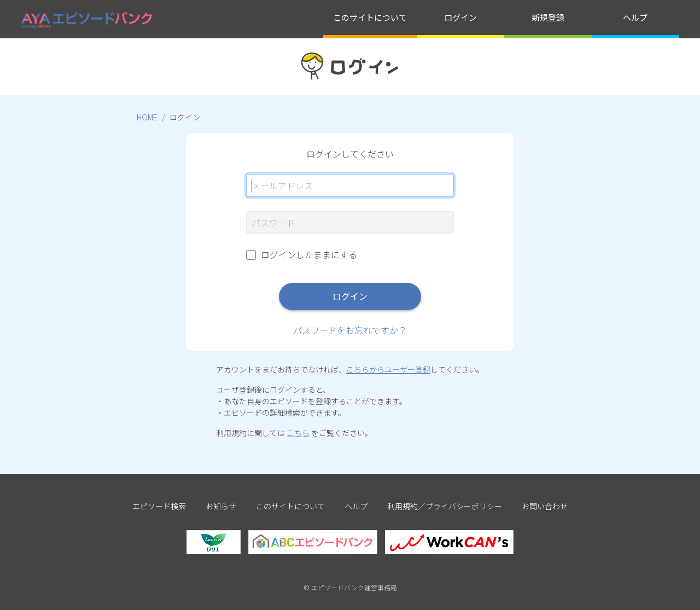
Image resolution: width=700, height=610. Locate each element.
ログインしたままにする (309, 254)
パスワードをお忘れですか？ (350, 330)
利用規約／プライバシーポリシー (445, 506)
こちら (298, 433)
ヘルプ (635, 17)
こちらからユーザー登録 (388, 369)
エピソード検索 (159, 506)
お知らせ (221, 506)
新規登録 (548, 17)
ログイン (460, 17)
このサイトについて (370, 17)
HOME (147, 117)
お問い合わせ (545, 506)
